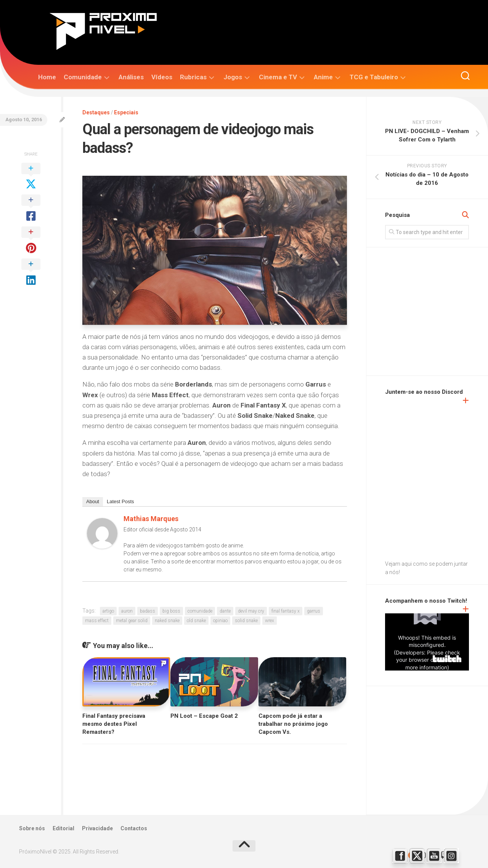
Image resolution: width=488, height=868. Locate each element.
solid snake (246, 621)
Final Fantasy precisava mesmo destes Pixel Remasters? (114, 724)
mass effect (97, 621)
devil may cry (251, 611)
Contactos (134, 828)
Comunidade (83, 77)
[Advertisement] (437, 312)
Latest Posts (120, 501)
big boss (171, 611)
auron (127, 611)
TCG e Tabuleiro (374, 77)
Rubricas (193, 77)
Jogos (233, 77)
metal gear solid (132, 621)
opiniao (220, 621)
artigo (108, 611)
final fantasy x (286, 611)
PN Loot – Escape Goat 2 (204, 716)
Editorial (63, 828)
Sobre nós (32, 828)
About (93, 501)
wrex (270, 621)
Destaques (96, 112)
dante (225, 611)
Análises (131, 77)
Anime (323, 77)
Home (47, 77)
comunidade (200, 611)
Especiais (126, 112)
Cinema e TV (278, 77)
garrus (314, 611)
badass (148, 611)
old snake (196, 621)
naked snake (167, 621)
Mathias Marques (151, 519)
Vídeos (162, 77)
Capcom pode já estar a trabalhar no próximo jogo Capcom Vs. (293, 724)
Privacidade (97, 828)
